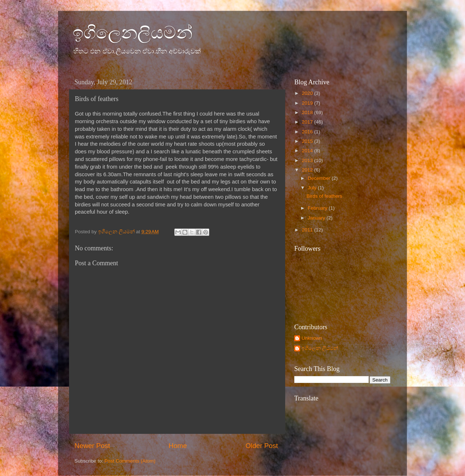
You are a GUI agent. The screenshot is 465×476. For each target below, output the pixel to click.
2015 (308, 141)
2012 (308, 170)
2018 (308, 112)
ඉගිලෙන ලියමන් (320, 348)
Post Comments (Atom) (130, 461)
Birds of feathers (324, 196)
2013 (308, 160)
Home (178, 446)
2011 (308, 230)
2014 (308, 151)
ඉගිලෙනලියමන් (133, 33)
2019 (308, 103)
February (318, 208)
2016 (308, 132)
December (320, 178)
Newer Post (92, 446)
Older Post (262, 446)
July (313, 188)
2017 (308, 122)
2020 (308, 93)
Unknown (312, 338)
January (317, 218)
